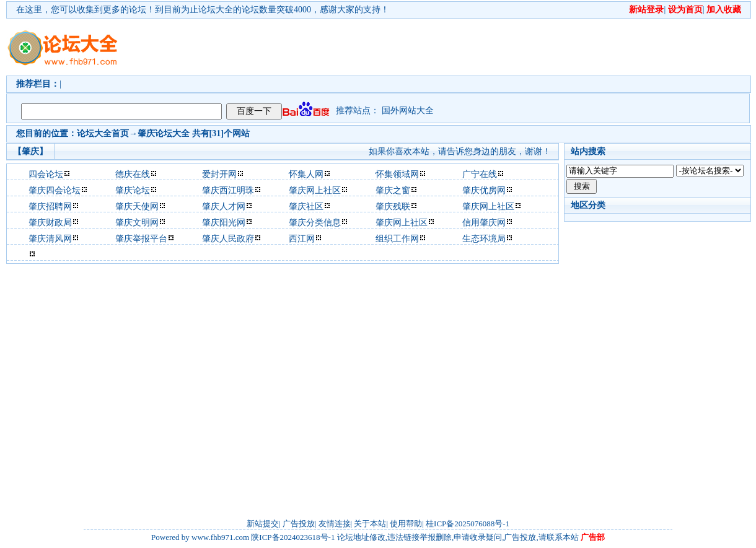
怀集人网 (306, 174)
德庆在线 (133, 174)
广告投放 (299, 524)
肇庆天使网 (137, 207)
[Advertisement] (191, 58)
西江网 (302, 239)
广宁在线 (480, 174)
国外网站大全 (408, 111)
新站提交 (263, 524)
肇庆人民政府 (228, 239)
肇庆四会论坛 (55, 190)
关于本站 (370, 524)
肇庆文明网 (137, 223)
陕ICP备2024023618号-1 (293, 537)
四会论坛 (46, 174)
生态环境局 (484, 239)
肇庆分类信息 (315, 223)
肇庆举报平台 (141, 239)
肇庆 (146, 133)
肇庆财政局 (50, 223)
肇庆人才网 (224, 207)
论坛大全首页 (103, 133)
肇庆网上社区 (315, 190)
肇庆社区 (306, 207)
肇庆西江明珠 (228, 190)
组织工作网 (397, 239)
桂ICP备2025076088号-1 (468, 524)
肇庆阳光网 (224, 223)
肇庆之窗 (393, 190)
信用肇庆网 (484, 223)
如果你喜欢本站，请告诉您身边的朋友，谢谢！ (460, 151)
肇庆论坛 (133, 190)
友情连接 (335, 524)
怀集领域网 (397, 174)
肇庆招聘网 (50, 207)
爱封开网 (219, 174)
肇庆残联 (393, 207)
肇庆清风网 (50, 239)
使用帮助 (406, 524)
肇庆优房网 (484, 190)
